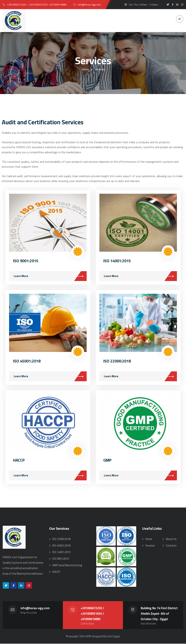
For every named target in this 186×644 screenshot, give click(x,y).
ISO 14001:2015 (117, 261)
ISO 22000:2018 (117, 361)
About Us (171, 539)
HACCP (19, 460)
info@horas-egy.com (35, 608)
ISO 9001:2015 (26, 261)
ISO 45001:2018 (27, 361)
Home (85, 69)
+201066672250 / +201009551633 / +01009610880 (92, 614)
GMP (107, 460)
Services (150, 546)
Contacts (171, 546)
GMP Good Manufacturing (67, 566)
